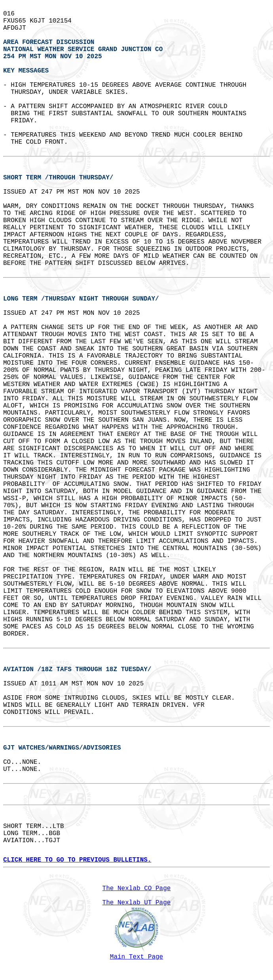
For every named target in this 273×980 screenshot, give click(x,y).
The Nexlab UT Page (137, 903)
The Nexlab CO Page (137, 889)
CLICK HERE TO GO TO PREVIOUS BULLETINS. (77, 860)
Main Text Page (136, 957)
